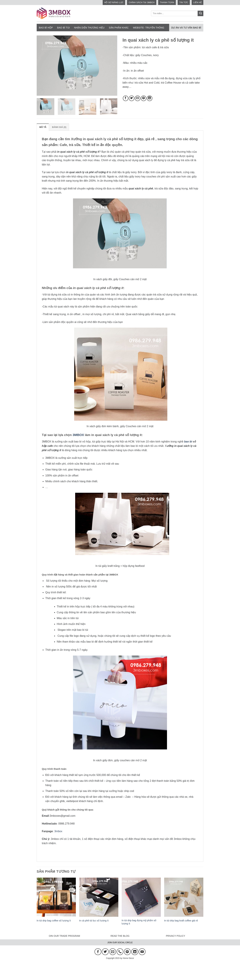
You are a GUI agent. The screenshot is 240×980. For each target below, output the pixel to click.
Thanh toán (167, 2)
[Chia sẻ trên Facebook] (126, 98)
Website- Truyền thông (149, 28)
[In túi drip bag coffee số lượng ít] (56, 897)
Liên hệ (197, 2)
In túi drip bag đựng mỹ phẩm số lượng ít (139, 922)
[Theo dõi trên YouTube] (142, 952)
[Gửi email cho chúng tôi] (113, 952)
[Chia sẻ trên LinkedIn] (150, 98)
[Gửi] (200, 13)
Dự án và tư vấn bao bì (186, 28)
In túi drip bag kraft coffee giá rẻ (181, 921)
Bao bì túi (63, 28)
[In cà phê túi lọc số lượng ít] (99, 897)
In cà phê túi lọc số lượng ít (94, 921)
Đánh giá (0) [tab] (59, 127)
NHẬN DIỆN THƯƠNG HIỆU (89, 28)
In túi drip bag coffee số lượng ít (54, 921)
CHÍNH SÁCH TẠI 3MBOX (142, 2)
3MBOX (78, 435)
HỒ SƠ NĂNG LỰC (114, 2)
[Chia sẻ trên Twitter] (132, 98)
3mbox (58, 831)
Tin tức (184, 2)
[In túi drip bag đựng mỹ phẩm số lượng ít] (141, 897)
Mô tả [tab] (43, 127)
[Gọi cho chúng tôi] (120, 952)
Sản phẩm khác (119, 28)
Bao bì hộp (46, 28)
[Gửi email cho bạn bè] (138, 98)
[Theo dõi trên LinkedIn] (135, 952)
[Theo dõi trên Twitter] (105, 952)
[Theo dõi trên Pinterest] (127, 952)
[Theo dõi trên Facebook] (98, 952)
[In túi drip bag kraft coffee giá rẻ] (184, 897)
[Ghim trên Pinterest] (144, 98)
